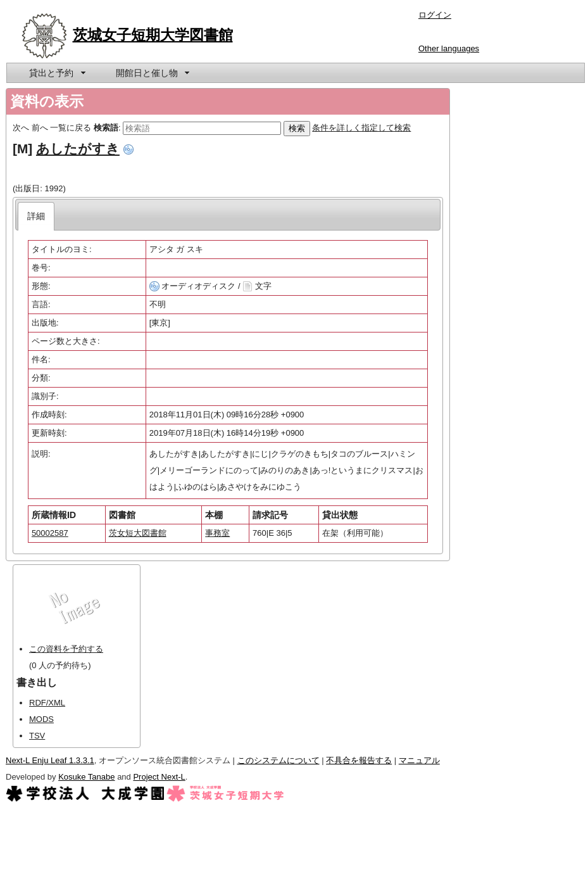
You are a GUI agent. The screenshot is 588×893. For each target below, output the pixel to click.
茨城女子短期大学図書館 (153, 35)
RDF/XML (47, 703)
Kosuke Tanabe (86, 777)
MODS (41, 719)
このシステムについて (278, 760)
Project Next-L (159, 777)
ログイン (435, 15)
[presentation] (36, 216)
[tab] (36, 216)
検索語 (106, 128)
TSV (37, 736)
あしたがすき (78, 149)
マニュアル (419, 760)
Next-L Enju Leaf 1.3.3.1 (50, 760)
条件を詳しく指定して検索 (361, 128)
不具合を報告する (359, 760)
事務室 (217, 533)
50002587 (50, 533)
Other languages (449, 48)
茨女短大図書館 (138, 533)
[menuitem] (56, 73)
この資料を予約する (66, 649)
